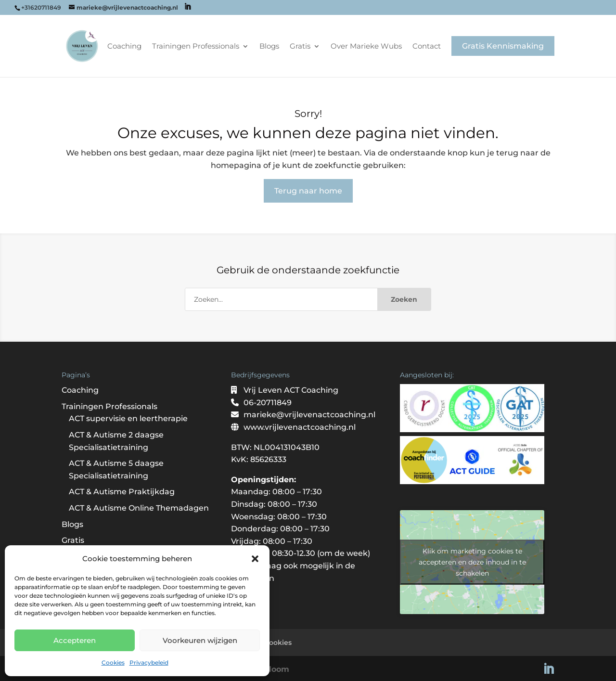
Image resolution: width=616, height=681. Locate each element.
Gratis (300, 47)
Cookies (113, 662)
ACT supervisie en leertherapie (128, 418)
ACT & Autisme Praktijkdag (122, 492)
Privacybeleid (149, 662)
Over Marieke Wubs (366, 47)
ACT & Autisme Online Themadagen (139, 508)
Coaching (124, 47)
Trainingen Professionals (196, 47)
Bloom (276, 669)
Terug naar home (308, 191)
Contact (427, 47)
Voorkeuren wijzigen (200, 640)
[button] (255, 559)
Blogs (269, 47)
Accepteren (75, 640)
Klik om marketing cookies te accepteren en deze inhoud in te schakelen (472, 562)
